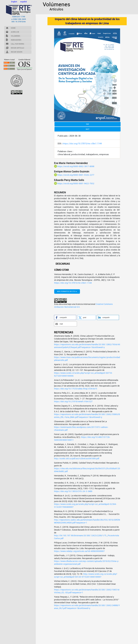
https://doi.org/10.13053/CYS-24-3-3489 (73, 524)
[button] (65, 350)
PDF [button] (88, 124)
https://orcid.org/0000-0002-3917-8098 (76, 166)
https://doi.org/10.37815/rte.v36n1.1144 (82, 143)
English (14, 2)
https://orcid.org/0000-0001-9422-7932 (76, 183)
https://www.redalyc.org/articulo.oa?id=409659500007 (79, 584)
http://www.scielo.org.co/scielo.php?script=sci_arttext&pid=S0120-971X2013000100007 (86, 608)
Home (13, 28)
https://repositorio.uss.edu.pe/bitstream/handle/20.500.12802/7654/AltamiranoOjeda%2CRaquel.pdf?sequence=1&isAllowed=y (87, 379)
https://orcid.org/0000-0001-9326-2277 (76, 175)
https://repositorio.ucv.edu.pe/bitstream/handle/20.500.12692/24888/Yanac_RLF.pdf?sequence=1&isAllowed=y (87, 640)
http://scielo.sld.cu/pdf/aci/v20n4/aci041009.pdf (77, 491)
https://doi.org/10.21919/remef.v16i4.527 (73, 434)
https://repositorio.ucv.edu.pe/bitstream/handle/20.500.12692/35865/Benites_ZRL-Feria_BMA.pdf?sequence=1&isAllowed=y (87, 449)
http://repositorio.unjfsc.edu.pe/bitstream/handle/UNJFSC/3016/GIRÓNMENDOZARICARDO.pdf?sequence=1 (87, 554)
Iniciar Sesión (17, 52)
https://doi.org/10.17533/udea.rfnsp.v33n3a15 (76, 422)
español (24, 2)
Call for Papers (18, 44)
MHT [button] (88, 129)
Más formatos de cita (67, 324)
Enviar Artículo (18, 48)
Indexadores (16, 40)
